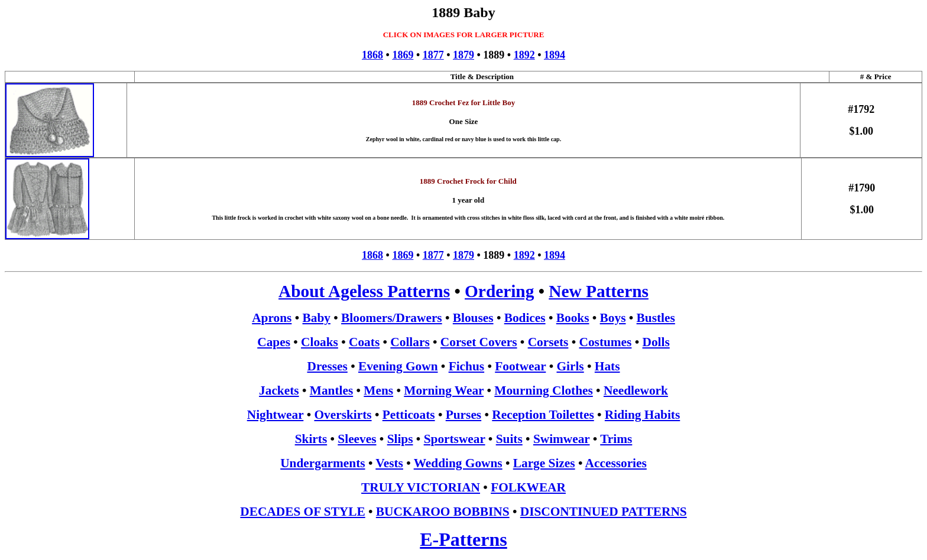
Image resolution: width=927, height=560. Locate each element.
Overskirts (343, 415)
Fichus (466, 366)
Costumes (606, 342)
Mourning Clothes (544, 390)
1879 (463, 55)
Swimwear (562, 439)
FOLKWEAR (528, 487)
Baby (317, 318)
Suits (509, 439)
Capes (274, 342)
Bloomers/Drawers (392, 318)
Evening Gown (398, 366)
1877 (433, 55)
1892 (524, 55)
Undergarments (322, 463)
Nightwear (275, 415)
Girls (570, 366)
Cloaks (320, 342)
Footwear (520, 366)
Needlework (636, 390)
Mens (378, 390)
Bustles (656, 318)
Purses (463, 415)
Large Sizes (544, 463)
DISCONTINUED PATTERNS (604, 512)
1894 (555, 55)
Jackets (279, 390)
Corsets (548, 342)
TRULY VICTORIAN (421, 487)
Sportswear (455, 439)
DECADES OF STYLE (302, 512)
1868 (372, 55)
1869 (403, 55)
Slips (400, 439)
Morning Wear (444, 390)
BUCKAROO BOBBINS (443, 512)
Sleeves (357, 439)
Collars (410, 342)
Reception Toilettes (543, 415)
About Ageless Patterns (364, 291)
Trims (616, 439)
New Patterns (599, 291)
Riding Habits (642, 415)
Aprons (272, 318)
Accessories (616, 463)
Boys (613, 318)
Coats (364, 342)
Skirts (311, 439)
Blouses (473, 318)
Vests (389, 463)
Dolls (656, 342)
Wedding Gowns (458, 463)
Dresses (328, 366)
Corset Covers (479, 342)
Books (573, 318)
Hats (607, 366)
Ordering (499, 291)
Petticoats (409, 415)
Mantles (331, 390)
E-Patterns (463, 539)
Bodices (525, 318)
